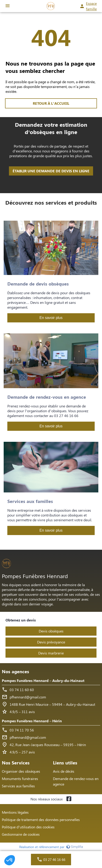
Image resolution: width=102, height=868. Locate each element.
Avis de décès (64, 771)
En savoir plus (51, 318)
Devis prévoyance (51, 642)
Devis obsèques (51, 631)
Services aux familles (18, 786)
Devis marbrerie (51, 653)
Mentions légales (15, 812)
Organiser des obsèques (21, 771)
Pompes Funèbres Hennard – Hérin (32, 721)
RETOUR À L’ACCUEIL (51, 103)
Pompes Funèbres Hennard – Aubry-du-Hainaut (43, 680)
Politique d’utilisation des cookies (28, 827)
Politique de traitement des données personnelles (41, 820)
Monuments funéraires (20, 779)
